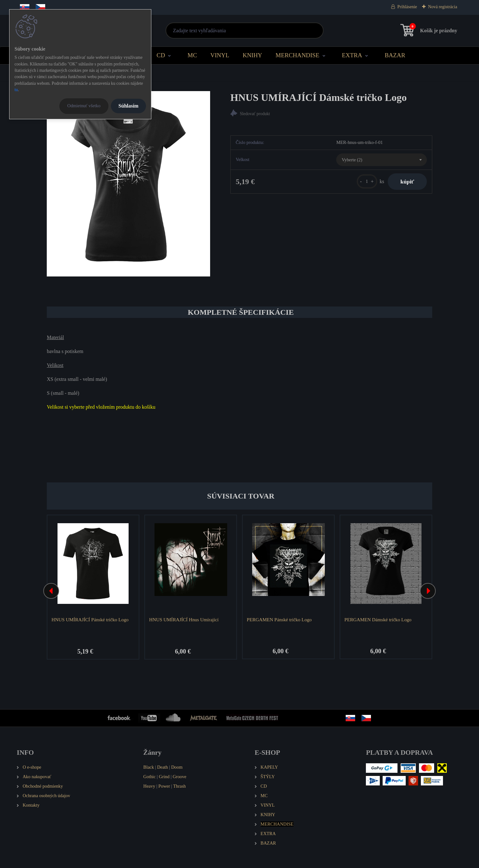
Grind (164, 777)
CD (161, 55)
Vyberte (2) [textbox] (352, 160)
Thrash (179, 786)
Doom (177, 767)
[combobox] (381, 160)
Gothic (150, 777)
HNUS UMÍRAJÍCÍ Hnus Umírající (184, 620)
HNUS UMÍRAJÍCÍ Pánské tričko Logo (90, 620)
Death (162, 767)
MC (192, 55)
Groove (179, 777)
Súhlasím (128, 106)
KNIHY (252, 55)
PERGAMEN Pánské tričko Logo (279, 620)
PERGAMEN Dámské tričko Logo (378, 620)
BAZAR (395, 55)
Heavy (149, 786)
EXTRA (352, 55)
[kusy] (367, 181)
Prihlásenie (407, 7)
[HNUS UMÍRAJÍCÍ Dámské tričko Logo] (128, 184)
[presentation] (51, 591)
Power (164, 786)
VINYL (220, 55)
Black (149, 767)
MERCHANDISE (297, 55)
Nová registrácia (443, 7)
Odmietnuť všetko (84, 106)
